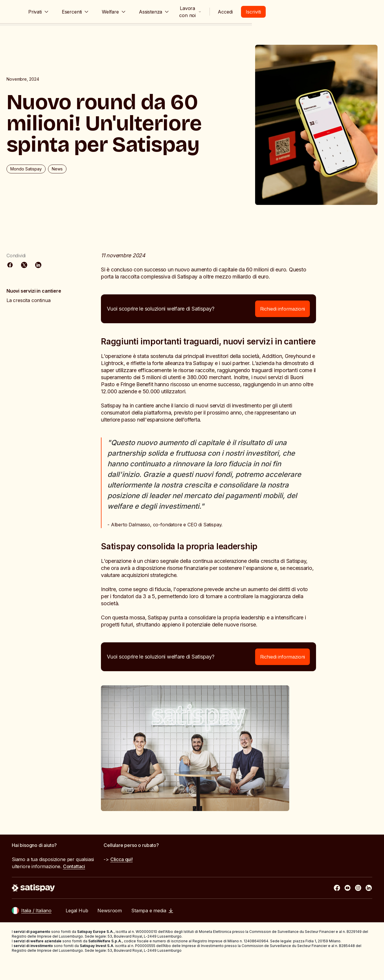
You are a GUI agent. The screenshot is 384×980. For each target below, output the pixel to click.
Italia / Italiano (36, 931)
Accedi (332, 12)
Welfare (161, 12)
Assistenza (201, 12)
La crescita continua (45, 305)
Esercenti (122, 12)
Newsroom (110, 931)
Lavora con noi (287, 12)
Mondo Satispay (43, 195)
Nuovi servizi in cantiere (51, 296)
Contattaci (74, 886)
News (74, 195)
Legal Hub (77, 931)
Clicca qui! (122, 879)
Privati (86, 12)
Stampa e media (152, 931)
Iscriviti (360, 12)
